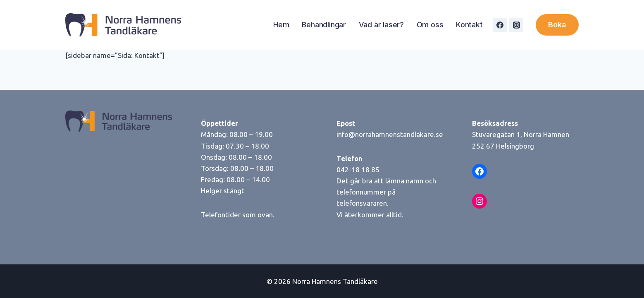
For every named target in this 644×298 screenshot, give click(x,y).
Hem (281, 25)
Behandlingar (324, 25)
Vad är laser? (381, 25)
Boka (557, 25)
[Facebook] (500, 25)
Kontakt (469, 25)
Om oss (430, 25)
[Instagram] (516, 25)
